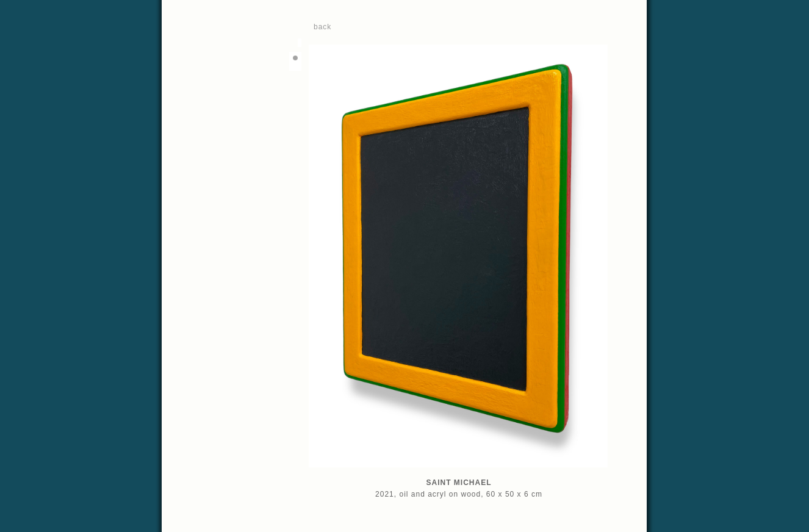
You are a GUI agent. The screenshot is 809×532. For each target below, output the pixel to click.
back (322, 27)
